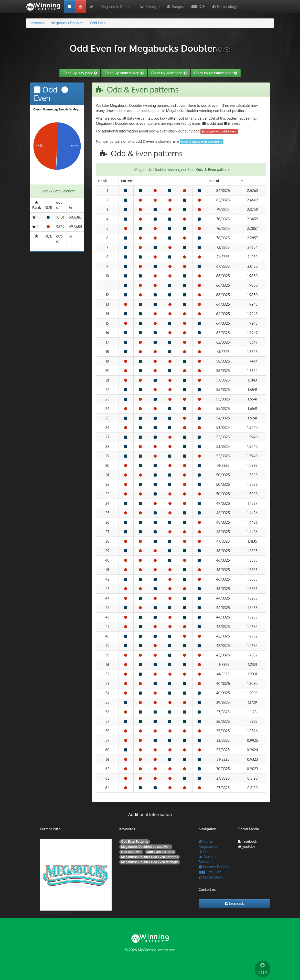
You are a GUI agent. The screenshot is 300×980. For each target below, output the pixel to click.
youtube (247, 846)
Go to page (80, 73)
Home (206, 841)
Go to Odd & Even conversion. (202, 142)
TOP (262, 969)
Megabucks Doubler (117, 7)
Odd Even (210, 872)
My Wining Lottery (45, 7)
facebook (248, 841)
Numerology (225, 7)
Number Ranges (214, 867)
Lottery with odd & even (219, 131)
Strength (150, 7)
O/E (198, 7)
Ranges (175, 7)
